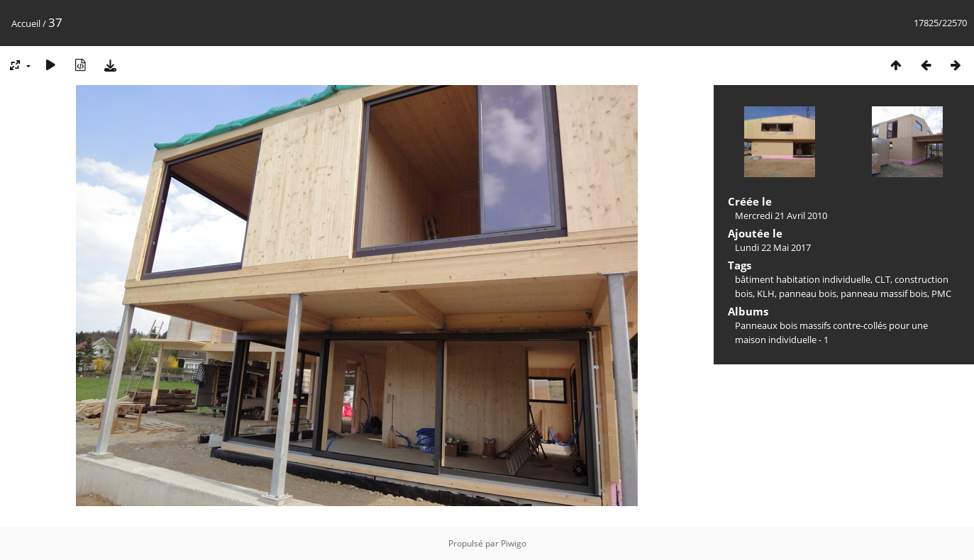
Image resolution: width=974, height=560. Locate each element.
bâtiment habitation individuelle (803, 279)
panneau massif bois (884, 293)
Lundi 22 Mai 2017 (773, 247)
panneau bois (808, 293)
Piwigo (514, 543)
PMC (941, 293)
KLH (766, 293)
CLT (882, 279)
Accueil (26, 23)
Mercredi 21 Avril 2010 (781, 215)
